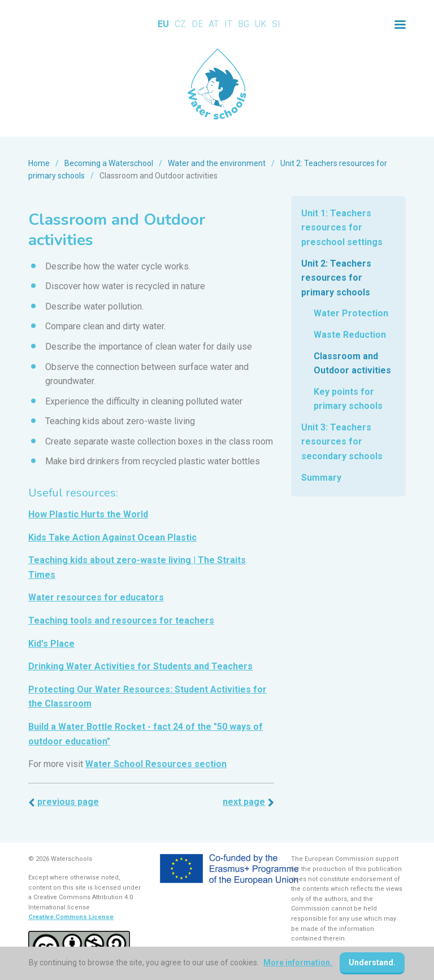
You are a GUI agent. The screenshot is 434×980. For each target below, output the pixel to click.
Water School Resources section (156, 764)
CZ (180, 24)
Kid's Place (51, 644)
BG (244, 24)
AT (214, 24)
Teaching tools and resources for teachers (121, 620)
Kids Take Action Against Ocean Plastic (112, 537)
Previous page (68, 802)
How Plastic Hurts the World (88, 514)
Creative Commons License (71, 917)
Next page (244, 802)
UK (261, 24)
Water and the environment (217, 163)
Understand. (373, 962)
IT (228, 24)
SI (276, 24)
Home (39, 163)
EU (163, 24)
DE (197, 24)
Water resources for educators (96, 597)
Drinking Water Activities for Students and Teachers (140, 666)
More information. (298, 962)
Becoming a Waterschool (109, 163)
